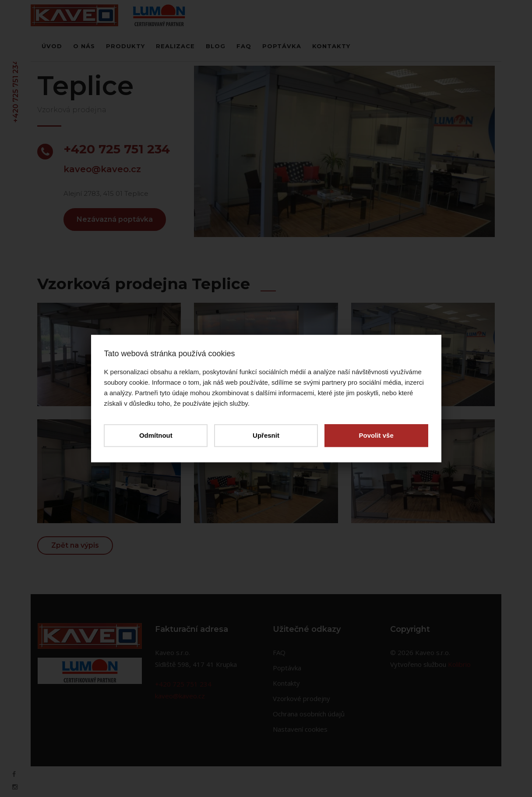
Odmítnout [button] (156, 435)
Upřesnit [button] (266, 435)
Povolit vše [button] (376, 435)
